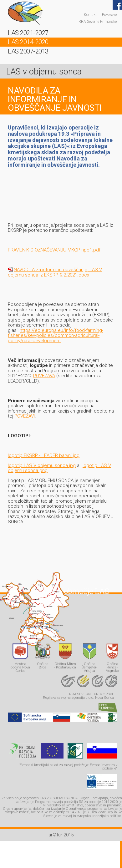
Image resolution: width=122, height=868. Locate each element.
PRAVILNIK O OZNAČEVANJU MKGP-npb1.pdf (54, 250)
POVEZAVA (44, 376)
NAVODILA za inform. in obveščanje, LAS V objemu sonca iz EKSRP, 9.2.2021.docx (55, 272)
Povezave (109, 15)
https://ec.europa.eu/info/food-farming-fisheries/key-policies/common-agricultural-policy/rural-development (56, 335)
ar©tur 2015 (61, 835)
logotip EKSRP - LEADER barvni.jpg (44, 455)
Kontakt (90, 15)
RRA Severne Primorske (98, 21)
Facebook (117, 5)
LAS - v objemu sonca (26, 13)
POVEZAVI (25, 416)
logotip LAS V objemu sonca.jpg (42, 465)
